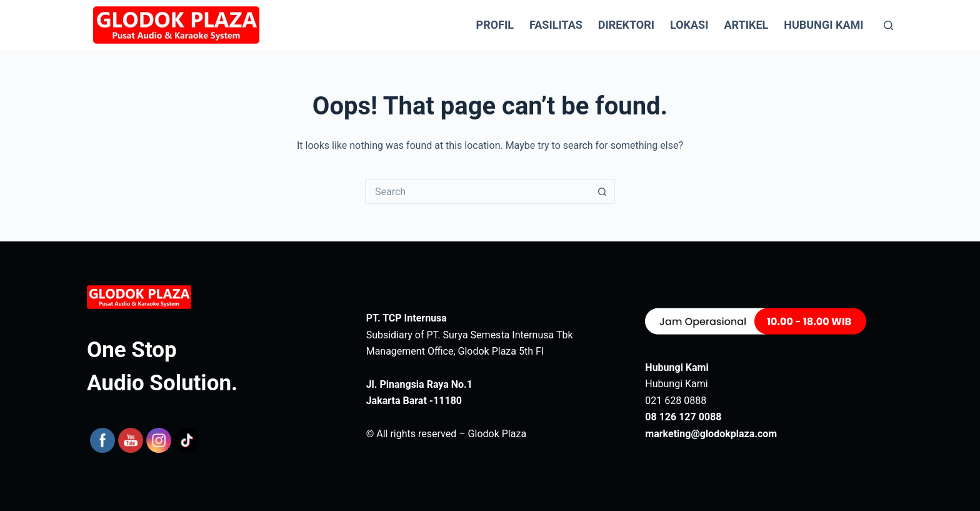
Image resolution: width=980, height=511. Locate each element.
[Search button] (602, 191)
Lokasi (689, 25)
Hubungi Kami (823, 25)
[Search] (888, 25)
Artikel (746, 25)
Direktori (626, 25)
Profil (495, 25)
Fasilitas (556, 25)
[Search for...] (477, 191)
